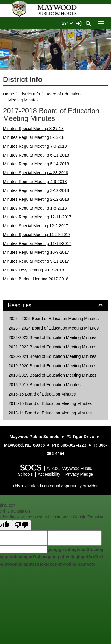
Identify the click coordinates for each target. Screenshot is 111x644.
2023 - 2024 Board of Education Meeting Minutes (54, 328)
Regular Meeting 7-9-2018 (42, 146)
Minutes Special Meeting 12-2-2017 (36, 226)
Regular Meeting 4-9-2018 (42, 182)
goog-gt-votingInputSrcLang (75, 549)
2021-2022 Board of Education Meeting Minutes (53, 347)
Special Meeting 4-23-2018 (43, 173)
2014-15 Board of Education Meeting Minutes (50, 403)
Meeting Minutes (24, 100)
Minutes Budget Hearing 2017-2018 (36, 279)
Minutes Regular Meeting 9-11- (31, 261)
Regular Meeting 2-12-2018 (43, 199)
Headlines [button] (26, 305)
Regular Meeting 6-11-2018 (43, 155)
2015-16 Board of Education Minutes (42, 394)
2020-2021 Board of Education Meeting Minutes (53, 356)
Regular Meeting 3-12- (39, 190)
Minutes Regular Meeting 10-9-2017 (36, 252)
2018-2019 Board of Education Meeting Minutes (53, 375)
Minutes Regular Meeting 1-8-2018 (35, 208)
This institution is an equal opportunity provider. (56, 486)
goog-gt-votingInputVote (71, 564)
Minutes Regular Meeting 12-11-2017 (37, 217)
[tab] (55, 306)
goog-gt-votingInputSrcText (76, 557)
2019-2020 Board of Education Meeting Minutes (53, 366)
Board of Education (63, 94)
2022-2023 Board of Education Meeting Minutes (53, 337)
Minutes (10, 146)
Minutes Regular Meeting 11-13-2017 (37, 243)
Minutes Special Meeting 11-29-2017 (37, 235)
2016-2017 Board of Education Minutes (45, 385)
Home (8, 94)
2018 (64, 190)
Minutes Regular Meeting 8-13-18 (34, 137)
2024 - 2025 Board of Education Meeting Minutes (54, 319)
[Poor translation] (22, 525)
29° (67, 23)
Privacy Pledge (79, 474)
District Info (30, 94)
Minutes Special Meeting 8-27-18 (33, 129)
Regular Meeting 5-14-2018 (43, 164)
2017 (64, 261)
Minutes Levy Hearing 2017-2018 (33, 270)
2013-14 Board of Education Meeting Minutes (50, 413)
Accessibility (49, 474)
